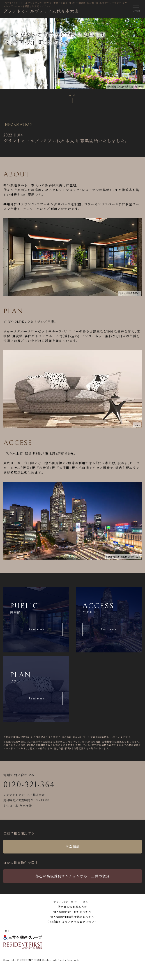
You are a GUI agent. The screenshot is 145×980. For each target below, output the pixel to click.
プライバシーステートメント (72, 902)
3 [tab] (142, 21)
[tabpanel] (72, 54)
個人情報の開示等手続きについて (73, 917)
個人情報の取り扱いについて (73, 912)
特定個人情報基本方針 (73, 907)
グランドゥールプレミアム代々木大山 (41, 11)
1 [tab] (128, 21)
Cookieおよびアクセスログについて (72, 922)
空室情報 (73, 847)
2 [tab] (135, 21)
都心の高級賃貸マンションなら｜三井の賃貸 (73, 876)
